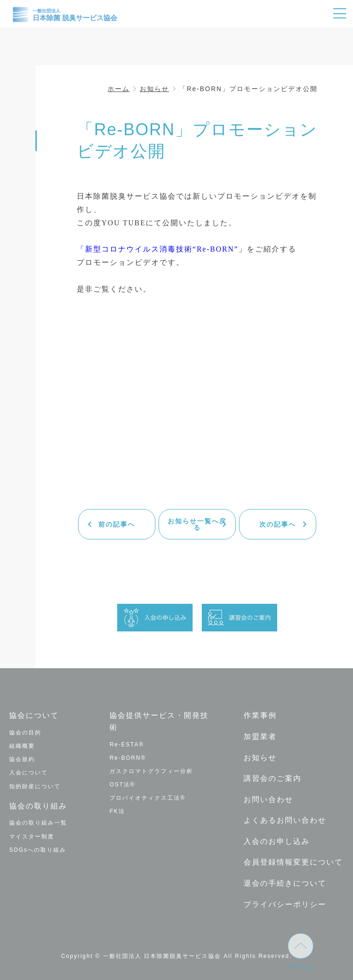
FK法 (117, 811)
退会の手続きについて (285, 883)
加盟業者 (260, 736)
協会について (34, 715)
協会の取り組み (38, 806)
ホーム (119, 89)
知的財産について (35, 786)
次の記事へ (278, 524)
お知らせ (154, 89)
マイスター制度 (32, 837)
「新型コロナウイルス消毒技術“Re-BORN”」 (162, 249)
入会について (28, 773)
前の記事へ (117, 524)
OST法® (122, 785)
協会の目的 (25, 733)
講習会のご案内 (273, 778)
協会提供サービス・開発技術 (159, 721)
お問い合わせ (268, 799)
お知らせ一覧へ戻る (197, 524)
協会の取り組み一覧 (38, 823)
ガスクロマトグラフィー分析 (151, 771)
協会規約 (22, 759)
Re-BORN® (128, 758)
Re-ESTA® (127, 745)
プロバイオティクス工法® (147, 798)
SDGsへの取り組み (38, 850)
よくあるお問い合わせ (285, 820)
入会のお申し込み (277, 841)
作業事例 (260, 715)
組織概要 (22, 746)
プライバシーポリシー (285, 904)
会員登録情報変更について (293, 862)
